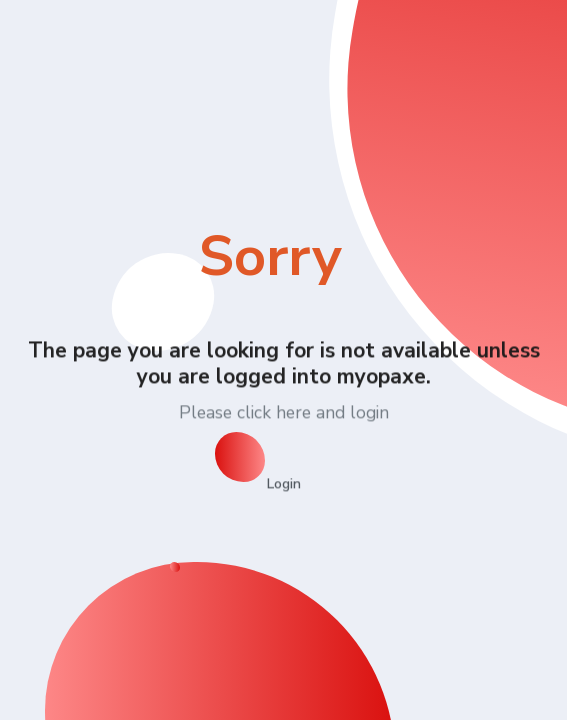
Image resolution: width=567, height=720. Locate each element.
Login (284, 483)
